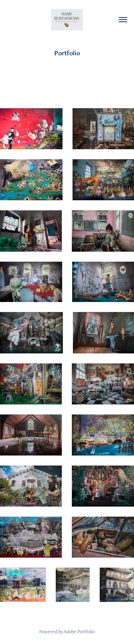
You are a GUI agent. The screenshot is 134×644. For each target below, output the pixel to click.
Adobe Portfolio (79, 632)
